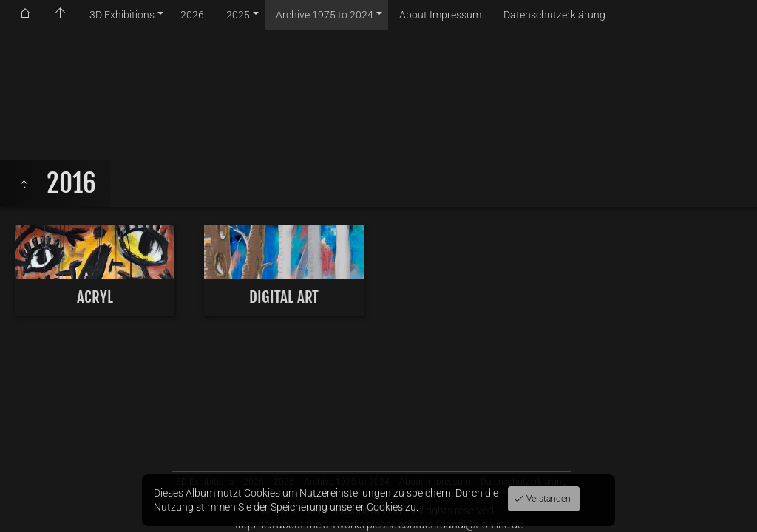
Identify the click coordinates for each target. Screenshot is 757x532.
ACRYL (95, 297)
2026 (192, 15)
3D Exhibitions (122, 15)
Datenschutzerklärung (554, 15)
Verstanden (547, 499)
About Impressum (440, 15)
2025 (238, 15)
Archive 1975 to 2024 (325, 15)
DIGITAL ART (284, 297)
